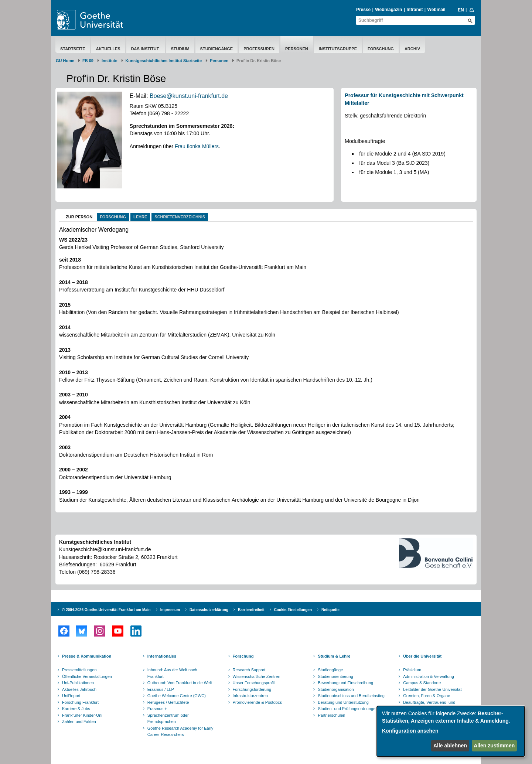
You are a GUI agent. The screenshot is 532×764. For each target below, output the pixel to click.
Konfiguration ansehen (410, 731)
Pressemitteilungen (79, 670)
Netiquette (330, 610)
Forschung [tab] (113, 217)
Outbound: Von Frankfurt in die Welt (180, 683)
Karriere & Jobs (76, 709)
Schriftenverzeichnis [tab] (180, 217)
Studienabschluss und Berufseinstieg (351, 696)
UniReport (71, 696)
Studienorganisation (336, 689)
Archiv (412, 49)
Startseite (73, 49)
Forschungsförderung (252, 689)
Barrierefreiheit (251, 610)
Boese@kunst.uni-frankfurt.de (189, 96)
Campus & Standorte (422, 683)
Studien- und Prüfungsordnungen (348, 709)
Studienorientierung (335, 676)
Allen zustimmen (494, 746)
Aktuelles (108, 49)
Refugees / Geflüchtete (168, 702)
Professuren (259, 49)
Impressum (170, 610)
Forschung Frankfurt (80, 702)
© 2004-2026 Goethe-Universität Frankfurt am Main (106, 610)
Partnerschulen (331, 715)
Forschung (381, 49)
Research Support (249, 670)
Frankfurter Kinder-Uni (82, 715)
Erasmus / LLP (161, 689)
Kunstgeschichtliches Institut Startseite (164, 61)
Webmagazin (388, 10)
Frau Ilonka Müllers (197, 146)
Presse (363, 10)
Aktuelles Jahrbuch (79, 689)
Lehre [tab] (140, 217)
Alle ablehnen (450, 746)
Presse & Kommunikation (87, 656)
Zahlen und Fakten (79, 722)
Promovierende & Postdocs (257, 702)
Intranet (415, 10)
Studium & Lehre (334, 656)
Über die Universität (422, 656)
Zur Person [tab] (79, 217)
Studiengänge (217, 49)
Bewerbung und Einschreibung (345, 683)
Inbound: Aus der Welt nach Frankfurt (172, 673)
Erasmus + (157, 709)
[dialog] (451, 731)
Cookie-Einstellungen (293, 610)
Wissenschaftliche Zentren (257, 676)
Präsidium (412, 670)
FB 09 (88, 61)
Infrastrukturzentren (250, 696)
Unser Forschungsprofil (254, 683)
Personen (297, 49)
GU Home (65, 61)
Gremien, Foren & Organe (427, 696)
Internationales (162, 656)
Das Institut (146, 49)
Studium (180, 49)
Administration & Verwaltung (429, 676)
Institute (110, 61)
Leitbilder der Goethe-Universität (432, 689)
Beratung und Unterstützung (343, 702)
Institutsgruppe (338, 49)
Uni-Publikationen (78, 683)
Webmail (436, 10)
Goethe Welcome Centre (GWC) (177, 696)
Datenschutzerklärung (209, 610)
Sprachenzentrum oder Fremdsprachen (168, 719)
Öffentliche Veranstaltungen (87, 676)
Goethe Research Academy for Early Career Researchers (180, 731)
